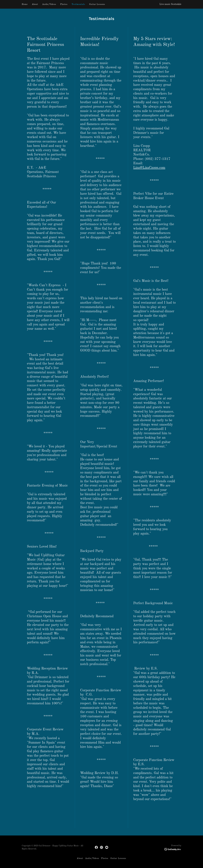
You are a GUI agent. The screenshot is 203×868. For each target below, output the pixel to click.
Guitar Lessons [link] (97, 4)
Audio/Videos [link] (49, 4)
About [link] (35, 4)
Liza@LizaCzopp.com (149, 168)
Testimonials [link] (78, 4)
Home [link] (25, 4)
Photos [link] (64, 4)
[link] (96, 847)
